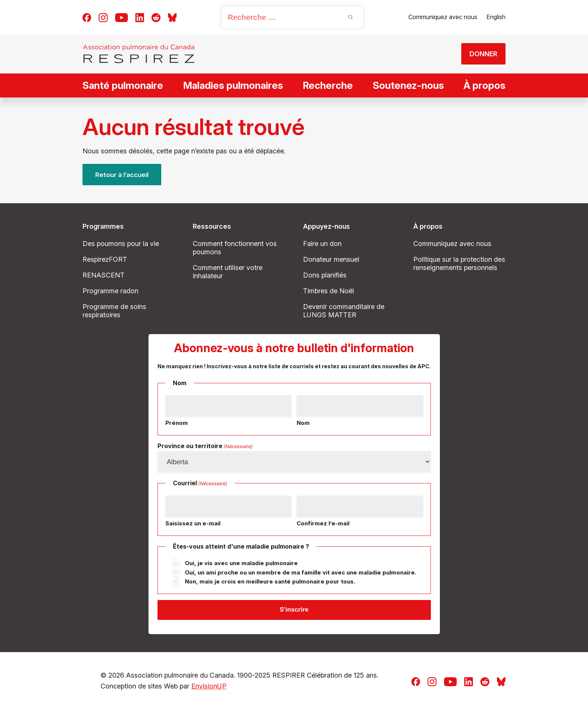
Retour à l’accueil (123, 175)
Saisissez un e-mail (193, 523)
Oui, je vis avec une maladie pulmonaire (241, 563)
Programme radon (110, 291)
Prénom (177, 423)
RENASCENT (103, 275)
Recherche (328, 85)
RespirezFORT (105, 259)
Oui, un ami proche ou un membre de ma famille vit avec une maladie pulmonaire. (301, 572)
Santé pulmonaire (123, 85)
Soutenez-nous (408, 85)
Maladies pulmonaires (233, 85)
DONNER (479, 54)
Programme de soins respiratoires (114, 311)
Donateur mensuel (331, 259)
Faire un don (322, 244)
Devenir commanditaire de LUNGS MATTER (344, 311)
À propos (484, 85)
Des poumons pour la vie (121, 244)
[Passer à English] (496, 17)
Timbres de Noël (328, 291)
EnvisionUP (209, 688)
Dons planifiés (325, 275)
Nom (303, 423)
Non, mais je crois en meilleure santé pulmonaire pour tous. (270, 581)
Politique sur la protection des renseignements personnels (459, 263)
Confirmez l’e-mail (323, 523)
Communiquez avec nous (443, 17)
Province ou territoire (205, 447)
